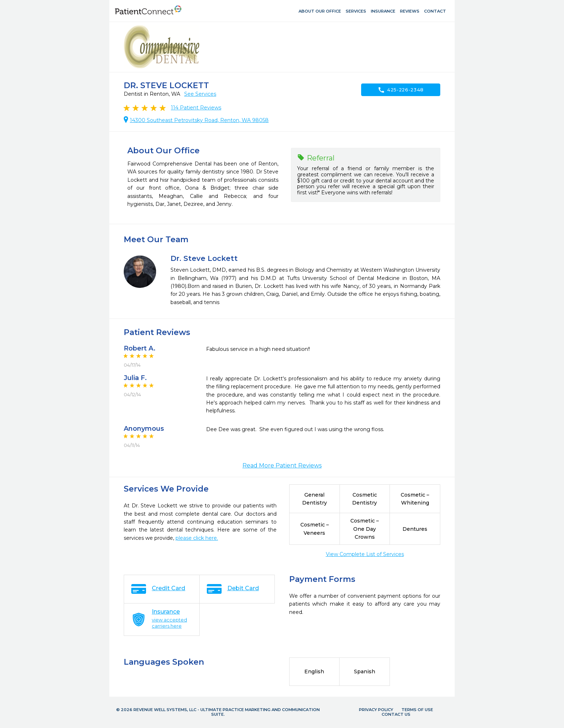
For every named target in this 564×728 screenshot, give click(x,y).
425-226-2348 (401, 90)
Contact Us (396, 714)
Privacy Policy (376, 710)
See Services (200, 94)
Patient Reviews (196, 108)
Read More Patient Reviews (282, 465)
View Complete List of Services (365, 554)
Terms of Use (417, 710)
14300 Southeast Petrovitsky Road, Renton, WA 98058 (199, 120)
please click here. (197, 538)
